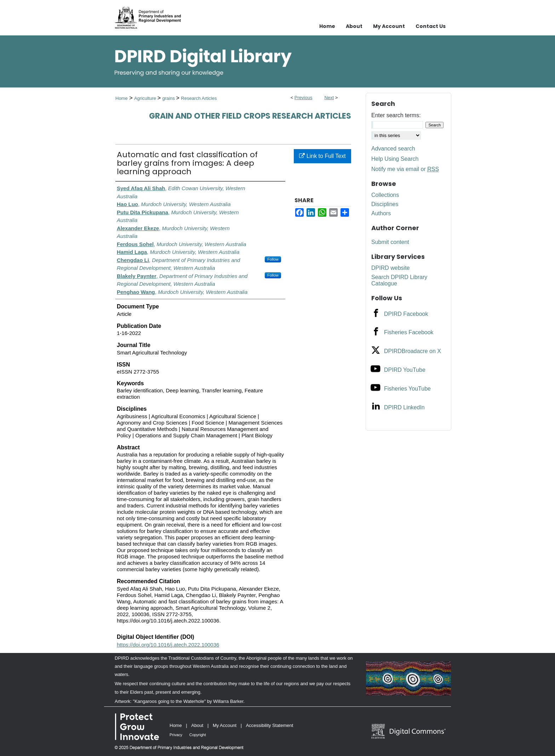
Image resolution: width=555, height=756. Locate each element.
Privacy (176, 735)
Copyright (198, 735)
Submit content (390, 242)
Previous (304, 98)
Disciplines (385, 204)
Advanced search (393, 149)
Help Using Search (395, 159)
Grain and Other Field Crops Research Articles (250, 116)
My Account (225, 725)
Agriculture (146, 98)
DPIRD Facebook (406, 314)
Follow (273, 259)
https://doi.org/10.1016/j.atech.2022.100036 (168, 645)
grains (169, 98)
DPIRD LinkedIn (404, 407)
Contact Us (431, 26)
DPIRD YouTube (405, 370)
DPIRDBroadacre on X (413, 351)
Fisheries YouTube (407, 389)
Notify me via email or (405, 169)
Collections (385, 195)
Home (122, 98)
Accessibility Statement (270, 725)
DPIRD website (390, 268)
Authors (381, 213)
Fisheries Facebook (409, 332)
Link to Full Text (322, 156)
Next (329, 98)
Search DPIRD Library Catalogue (399, 280)
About (197, 725)
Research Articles (199, 98)
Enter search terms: (396, 115)
